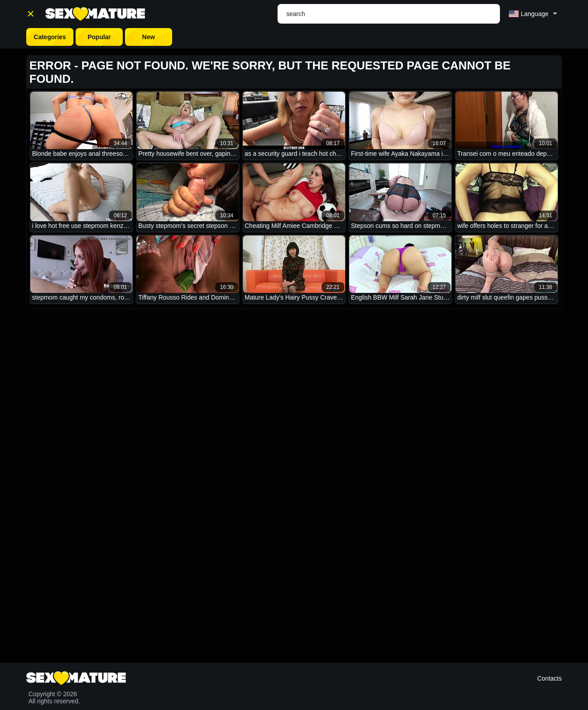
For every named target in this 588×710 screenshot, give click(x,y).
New (149, 37)
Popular (99, 37)
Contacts (550, 678)
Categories (50, 37)
